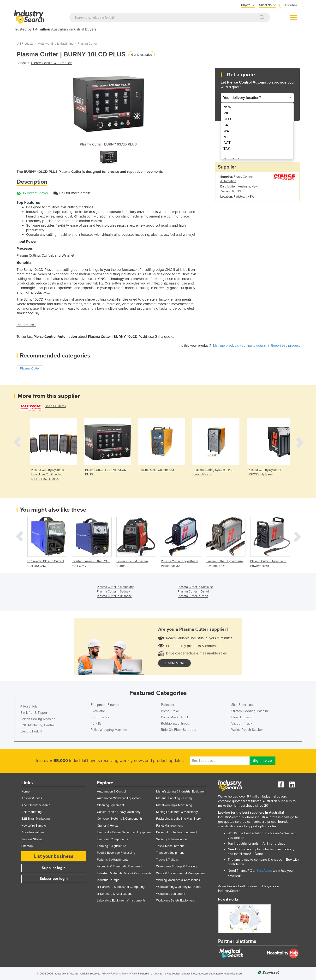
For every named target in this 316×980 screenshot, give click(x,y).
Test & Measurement (170, 846)
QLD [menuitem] (227, 119)
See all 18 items (55, 406)
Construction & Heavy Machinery (119, 812)
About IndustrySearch (36, 805)
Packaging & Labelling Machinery (178, 819)
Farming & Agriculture (111, 846)
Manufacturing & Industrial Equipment (181, 792)
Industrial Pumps (108, 880)
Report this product (285, 346)
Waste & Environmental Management (181, 873)
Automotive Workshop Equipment (119, 798)
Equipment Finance (105, 705)
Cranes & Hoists (108, 826)
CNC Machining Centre (37, 725)
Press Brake (170, 711)
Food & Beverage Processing (116, 853)
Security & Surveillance (171, 839)
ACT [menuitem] (227, 143)
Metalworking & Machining (56, 44)
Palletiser (168, 705)
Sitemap (27, 846)
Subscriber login (54, 879)
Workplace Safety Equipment (175, 901)
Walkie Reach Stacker (247, 730)
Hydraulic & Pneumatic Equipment (120, 866)
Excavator (98, 711)
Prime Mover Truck (175, 717)
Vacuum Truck (242, 723)
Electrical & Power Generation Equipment (124, 832)
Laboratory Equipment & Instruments (121, 901)
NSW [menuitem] (227, 107)
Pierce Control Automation (52, 63)
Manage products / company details (239, 346)
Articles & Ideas (32, 798)
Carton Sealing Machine (38, 719)
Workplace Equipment (171, 894)
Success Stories (32, 839)
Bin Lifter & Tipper (34, 713)
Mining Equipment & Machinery (177, 812)
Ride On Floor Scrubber (179, 730)
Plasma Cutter (87, 44)
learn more (174, 663)
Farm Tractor (100, 717)
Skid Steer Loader (244, 705)
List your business (54, 856)
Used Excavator (243, 717)
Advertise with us (33, 832)
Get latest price (141, 55)
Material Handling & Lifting (174, 798)
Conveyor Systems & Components (120, 819)
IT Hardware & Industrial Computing (121, 887)
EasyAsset (264, 871)
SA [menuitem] (226, 125)
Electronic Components (112, 839)
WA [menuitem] (226, 131)
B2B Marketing (31, 812)
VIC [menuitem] (227, 113)
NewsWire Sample (34, 826)
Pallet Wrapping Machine (109, 730)
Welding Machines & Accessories (178, 880)
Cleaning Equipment (110, 805)
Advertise (291, 5)
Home (25, 792)
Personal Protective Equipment (177, 832)
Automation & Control (111, 792)
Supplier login (54, 868)
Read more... (26, 325)
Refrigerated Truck (175, 723)
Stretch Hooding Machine (250, 711)
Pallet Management (169, 826)
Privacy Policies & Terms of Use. (120, 974)
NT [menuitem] (226, 137)
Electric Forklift (31, 731)
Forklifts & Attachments (113, 860)
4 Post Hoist (29, 706)
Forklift (96, 723)
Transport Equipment (170, 853)
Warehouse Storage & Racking (176, 866)
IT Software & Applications (115, 894)
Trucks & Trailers (167, 860)
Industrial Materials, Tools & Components (124, 873)
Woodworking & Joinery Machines (179, 887)
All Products (25, 44)
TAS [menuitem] (227, 149)
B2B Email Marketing (36, 819)
